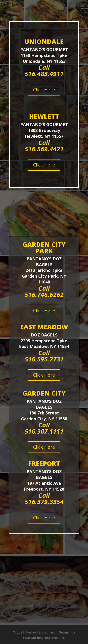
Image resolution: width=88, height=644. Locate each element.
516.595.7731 (44, 359)
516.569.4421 (44, 149)
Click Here (44, 90)
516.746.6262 (44, 295)
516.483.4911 (44, 74)
